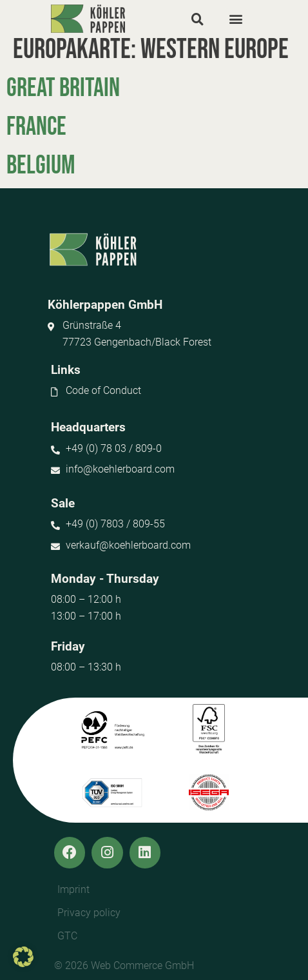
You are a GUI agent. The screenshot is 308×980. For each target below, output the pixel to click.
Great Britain (63, 88)
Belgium (41, 166)
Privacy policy (89, 913)
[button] (197, 19)
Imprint (73, 889)
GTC (67, 936)
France (36, 127)
